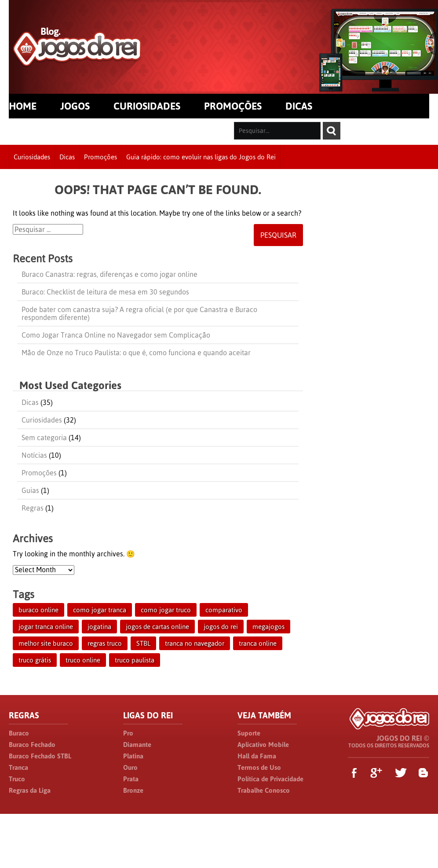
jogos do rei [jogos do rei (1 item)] (221, 627)
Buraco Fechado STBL (40, 756)
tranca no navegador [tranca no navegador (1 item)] (195, 643)
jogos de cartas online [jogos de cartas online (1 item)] (157, 627)
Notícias (34, 455)
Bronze (133, 790)
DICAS (299, 106)
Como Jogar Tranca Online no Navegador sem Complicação (116, 335)
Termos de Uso (259, 767)
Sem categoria (44, 438)
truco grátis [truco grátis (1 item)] (35, 660)
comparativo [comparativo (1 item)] (224, 610)
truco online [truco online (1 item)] (83, 660)
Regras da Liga (30, 790)
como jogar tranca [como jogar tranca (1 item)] (100, 610)
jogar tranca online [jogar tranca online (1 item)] (46, 627)
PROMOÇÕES (233, 106)
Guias (30, 490)
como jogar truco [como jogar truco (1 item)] (166, 610)
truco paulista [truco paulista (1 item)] (135, 660)
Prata (131, 779)
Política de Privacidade (270, 779)
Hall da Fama (257, 756)
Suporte (249, 733)
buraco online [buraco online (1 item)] (38, 610)
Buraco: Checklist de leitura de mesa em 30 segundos (105, 292)
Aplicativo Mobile (263, 745)
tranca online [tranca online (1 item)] (258, 643)
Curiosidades (32, 157)
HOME (23, 106)
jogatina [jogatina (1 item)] (99, 627)
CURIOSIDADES (147, 106)
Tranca (18, 767)
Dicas (67, 157)
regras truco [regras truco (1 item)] (105, 643)
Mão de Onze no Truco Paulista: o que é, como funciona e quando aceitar (136, 353)
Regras (33, 508)
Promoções (100, 157)
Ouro (130, 767)
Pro (128, 733)
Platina (133, 756)
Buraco (19, 733)
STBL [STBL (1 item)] (143, 643)
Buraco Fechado (32, 745)
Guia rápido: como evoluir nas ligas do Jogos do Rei (201, 157)
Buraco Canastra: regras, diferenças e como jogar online (109, 274)
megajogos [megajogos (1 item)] (268, 627)
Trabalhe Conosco (264, 790)
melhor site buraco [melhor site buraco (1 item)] (46, 643)
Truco (17, 779)
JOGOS (75, 106)
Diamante (137, 745)
